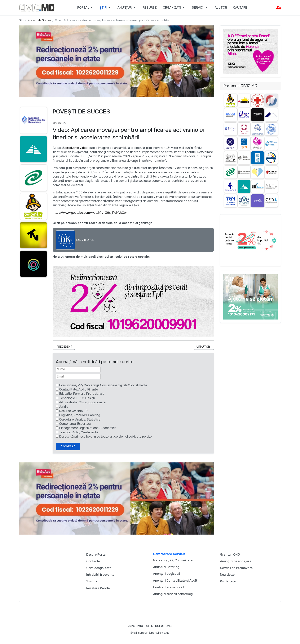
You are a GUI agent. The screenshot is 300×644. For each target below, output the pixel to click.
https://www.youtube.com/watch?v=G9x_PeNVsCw (90, 213)
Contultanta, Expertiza (75, 424)
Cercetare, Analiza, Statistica (80, 419)
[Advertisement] (33, 354)
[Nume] (78, 369)
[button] (85, 8)
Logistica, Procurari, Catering (80, 415)
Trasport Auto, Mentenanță (79, 432)
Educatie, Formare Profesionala (82, 394)
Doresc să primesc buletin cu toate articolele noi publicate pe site (105, 437)
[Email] (78, 377)
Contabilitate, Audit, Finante (79, 389)
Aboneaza (68, 446)
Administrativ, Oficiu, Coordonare (82, 402)
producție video (77, 148)
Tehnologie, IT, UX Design (77, 398)
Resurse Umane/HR (73, 411)
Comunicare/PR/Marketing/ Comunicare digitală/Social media (103, 385)
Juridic (64, 407)
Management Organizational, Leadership (88, 428)
